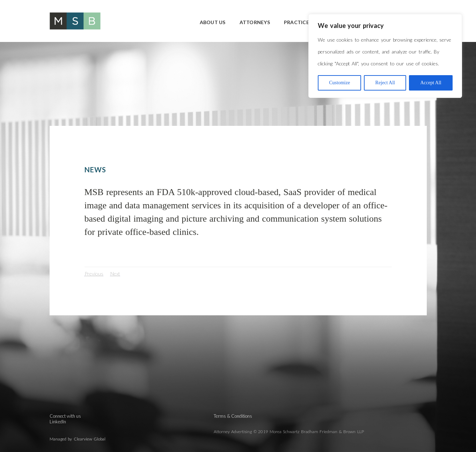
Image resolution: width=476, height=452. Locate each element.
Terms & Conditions (233, 416)
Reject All (385, 83)
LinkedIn (58, 422)
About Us (213, 22)
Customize (339, 83)
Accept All (431, 83)
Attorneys (255, 22)
